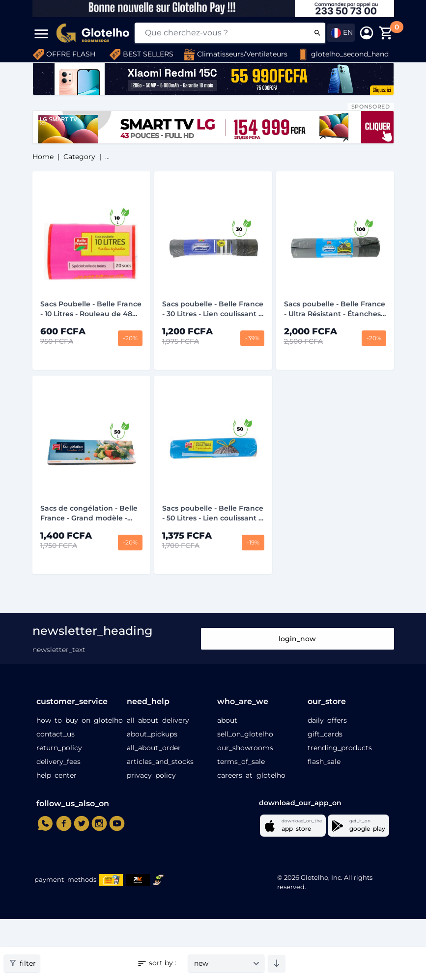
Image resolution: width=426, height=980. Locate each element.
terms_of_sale (241, 762)
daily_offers (327, 720)
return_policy (59, 748)
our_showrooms (245, 748)
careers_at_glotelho (251, 775)
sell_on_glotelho (245, 734)
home (43, 157)
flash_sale (324, 762)
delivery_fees (58, 762)
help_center (57, 775)
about (227, 720)
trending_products (340, 748)
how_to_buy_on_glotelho (80, 720)
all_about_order (154, 748)
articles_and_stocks (160, 762)
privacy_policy (151, 775)
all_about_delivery (158, 720)
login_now (297, 639)
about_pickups (152, 734)
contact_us (56, 734)
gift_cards (325, 734)
